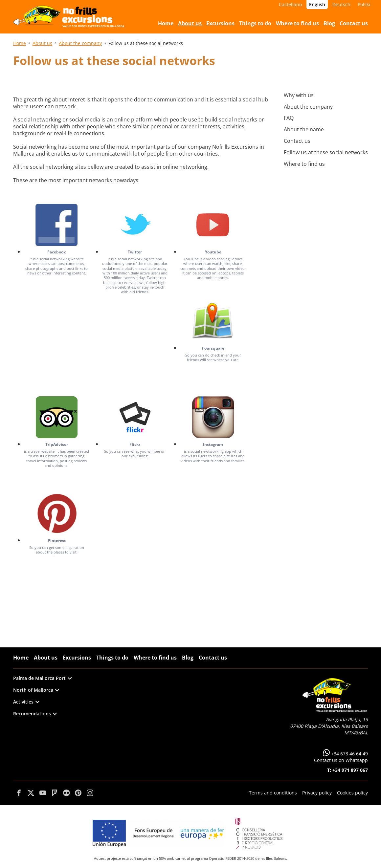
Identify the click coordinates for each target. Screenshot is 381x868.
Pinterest (57, 541)
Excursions (77, 658)
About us (42, 43)
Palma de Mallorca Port (42, 678)
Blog (188, 658)
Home (20, 43)
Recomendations (35, 714)
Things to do (112, 658)
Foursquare (213, 348)
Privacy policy (317, 793)
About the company (80, 43)
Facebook (56, 252)
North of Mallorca (36, 690)
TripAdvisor (57, 444)
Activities (26, 702)
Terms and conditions (273, 793)
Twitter (135, 252)
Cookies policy (352, 793)
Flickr (135, 444)
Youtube (213, 252)
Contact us (213, 658)
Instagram (213, 444)
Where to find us (155, 658)
